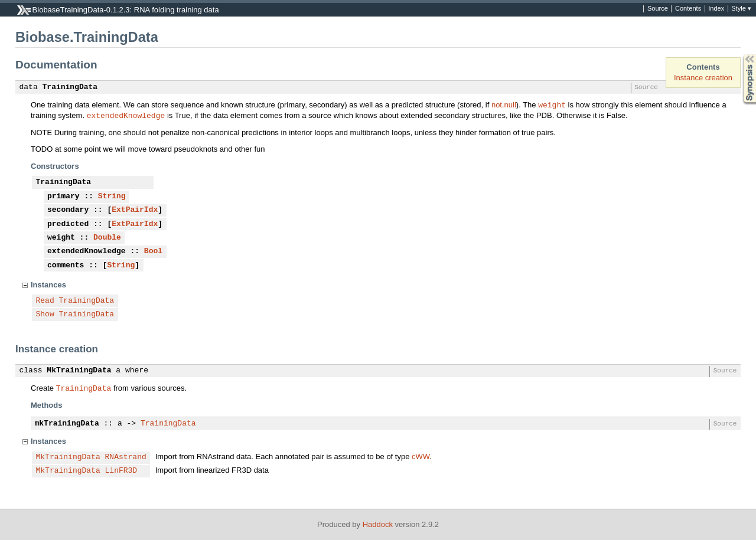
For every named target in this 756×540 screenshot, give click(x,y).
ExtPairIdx (135, 210)
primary (63, 197)
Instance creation (703, 78)
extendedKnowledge (126, 115)
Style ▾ (741, 9)
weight (552, 104)
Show (45, 315)
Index (716, 9)
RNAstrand (126, 457)
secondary (68, 210)
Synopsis (740, 55)
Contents (688, 9)
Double (107, 238)
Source (658, 9)
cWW (421, 456)
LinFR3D (121, 471)
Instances (48, 285)
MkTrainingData (79, 371)
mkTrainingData (67, 424)
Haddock (378, 524)
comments (66, 266)
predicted (68, 224)
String (112, 197)
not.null (504, 105)
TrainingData (70, 87)
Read (45, 301)
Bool (153, 251)
